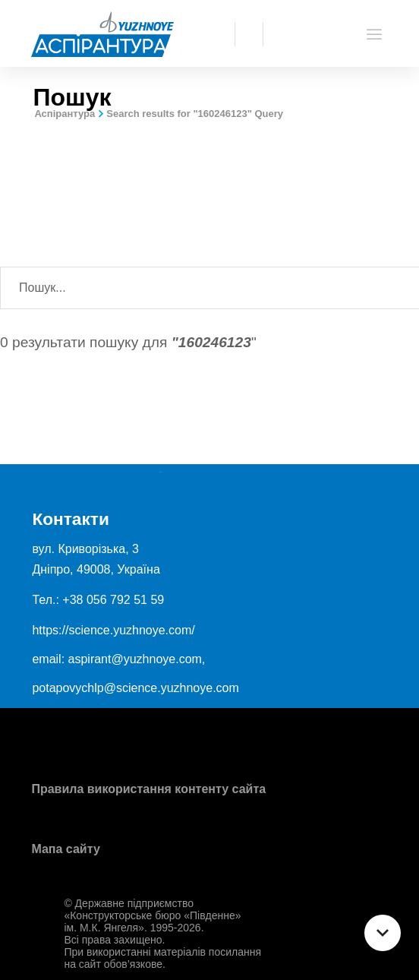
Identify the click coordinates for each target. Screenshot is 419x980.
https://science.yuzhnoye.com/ (113, 630)
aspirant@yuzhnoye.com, (137, 659)
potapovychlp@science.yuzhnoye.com (135, 688)
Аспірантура (65, 114)
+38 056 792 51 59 (113, 600)
